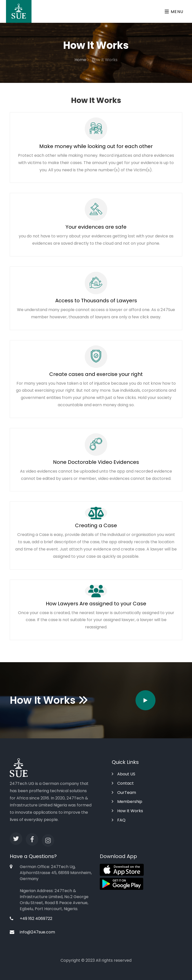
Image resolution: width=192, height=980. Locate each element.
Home (82, 60)
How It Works (127, 811)
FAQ (119, 820)
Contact (123, 783)
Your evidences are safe (96, 227)
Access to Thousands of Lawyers (96, 301)
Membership (127, 802)
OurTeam (124, 793)
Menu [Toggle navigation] (174, 12)
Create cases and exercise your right (96, 374)
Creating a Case (96, 525)
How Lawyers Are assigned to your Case (96, 604)
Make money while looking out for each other (96, 146)
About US (123, 774)
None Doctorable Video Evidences (96, 462)
